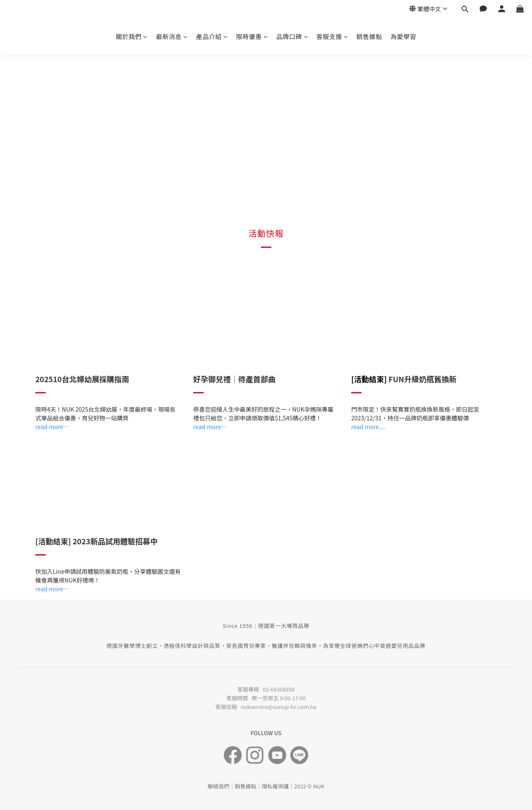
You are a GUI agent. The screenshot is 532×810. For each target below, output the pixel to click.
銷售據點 (369, 36)
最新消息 (172, 36)
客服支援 (332, 36)
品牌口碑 (292, 36)
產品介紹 (212, 36)
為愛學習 (404, 36)
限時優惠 (252, 36)
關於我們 (132, 36)
